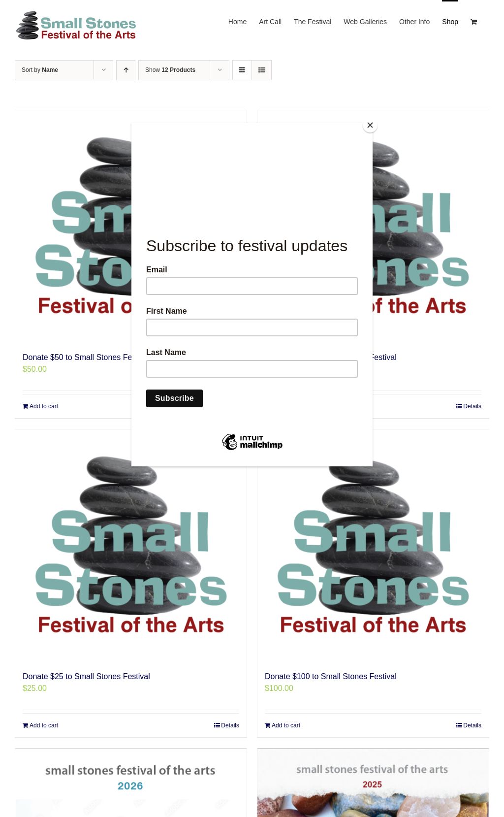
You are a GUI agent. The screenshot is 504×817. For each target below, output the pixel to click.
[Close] (370, 125)
